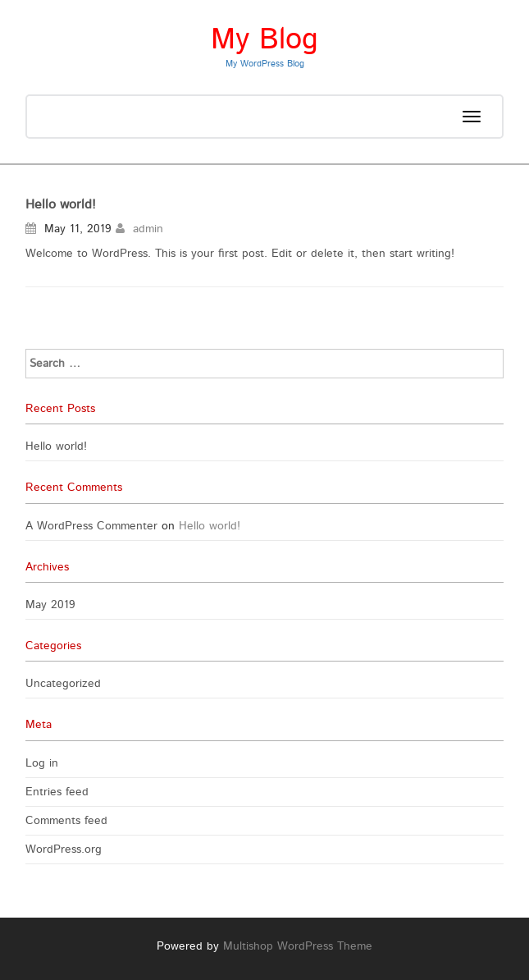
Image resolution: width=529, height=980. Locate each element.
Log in (42, 763)
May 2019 (50, 605)
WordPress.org (64, 849)
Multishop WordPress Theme (298, 946)
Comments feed (66, 821)
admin (148, 229)
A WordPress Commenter (91, 526)
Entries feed (57, 792)
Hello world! (61, 204)
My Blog (264, 39)
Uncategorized (63, 684)
